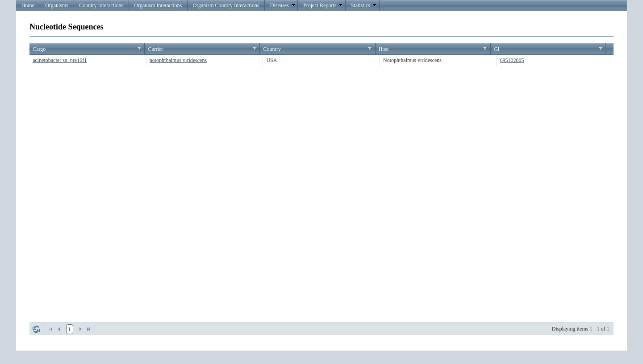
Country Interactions (101, 5)
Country (272, 49)
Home (28, 5)
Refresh (36, 329)
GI (497, 49)
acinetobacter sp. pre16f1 (60, 60)
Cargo (39, 49)
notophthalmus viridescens (178, 60)
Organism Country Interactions (226, 5)
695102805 (512, 60)
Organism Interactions (158, 5)
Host (384, 49)
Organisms (57, 5)
